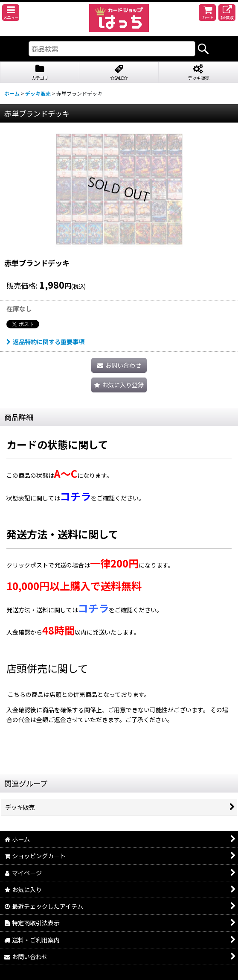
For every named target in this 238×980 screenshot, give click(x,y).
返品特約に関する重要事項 (45, 342)
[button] (11, 13)
